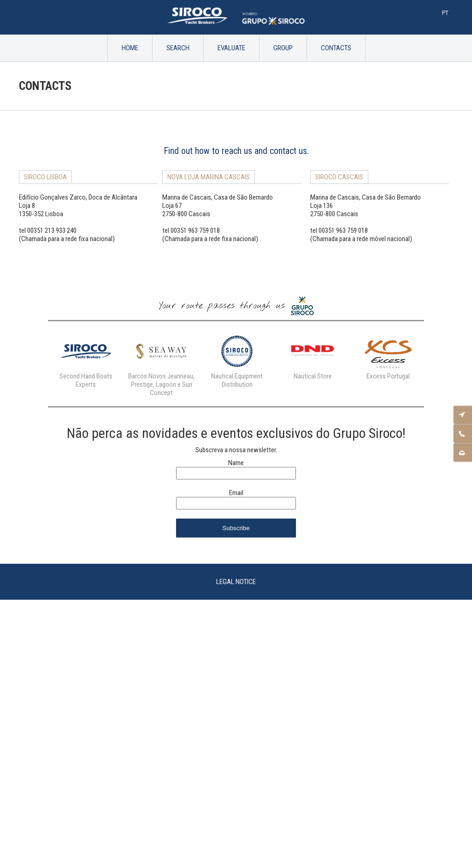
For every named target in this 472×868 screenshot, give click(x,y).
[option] (86, 360)
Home (130, 48)
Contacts (336, 48)
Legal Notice (236, 582)
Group (283, 48)
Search (178, 48)
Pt (445, 13)
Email (236, 493)
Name (236, 463)
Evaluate (231, 48)
